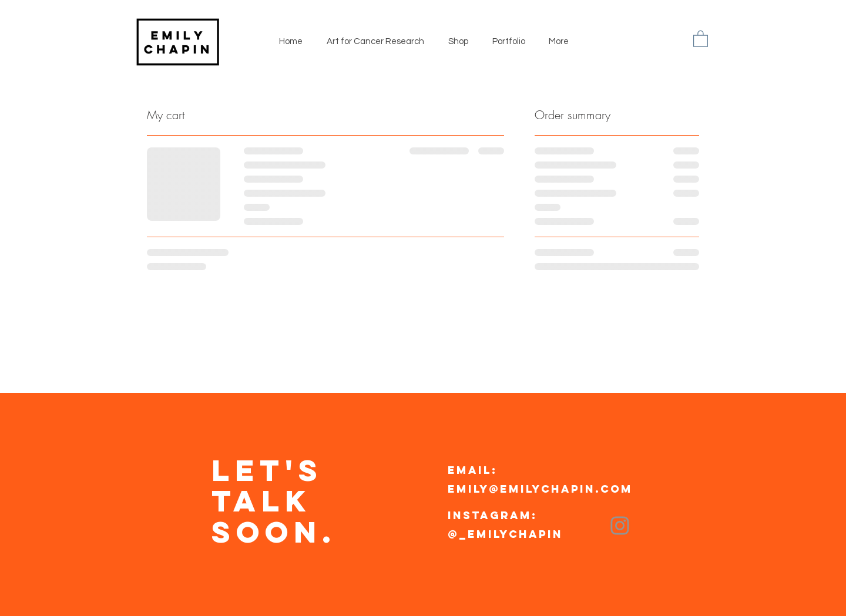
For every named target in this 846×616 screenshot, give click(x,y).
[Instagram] (620, 526)
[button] (701, 38)
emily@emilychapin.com (540, 489)
